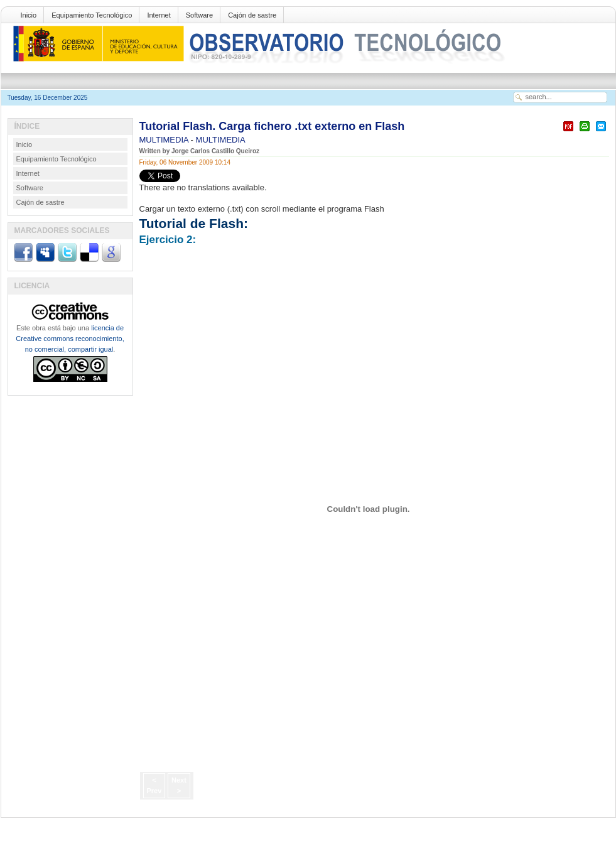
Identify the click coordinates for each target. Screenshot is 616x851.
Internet (159, 15)
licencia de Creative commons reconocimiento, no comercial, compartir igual (70, 339)
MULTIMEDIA (165, 140)
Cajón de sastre (252, 15)
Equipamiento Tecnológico (92, 15)
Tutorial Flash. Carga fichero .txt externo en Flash (272, 126)
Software (199, 15)
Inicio (29, 15)
